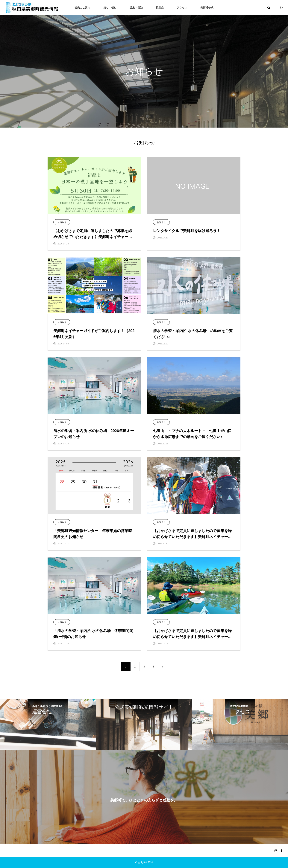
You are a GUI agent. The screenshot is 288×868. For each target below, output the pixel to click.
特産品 (160, 8)
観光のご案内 (82, 8)
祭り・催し (110, 8)
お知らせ (62, 222)
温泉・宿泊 (136, 8)
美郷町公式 (207, 8)
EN (282, 8)
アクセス (182, 8)
